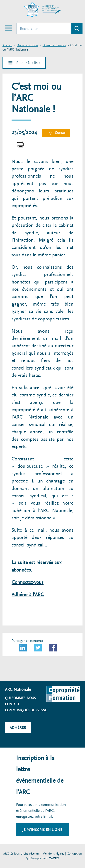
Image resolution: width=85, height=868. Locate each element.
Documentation (27, 45)
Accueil (7, 45)
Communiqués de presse (26, 710)
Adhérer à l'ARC (28, 595)
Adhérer (18, 727)
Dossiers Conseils (54, 45)
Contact (12, 704)
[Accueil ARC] (43, 10)
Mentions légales (53, 854)
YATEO (54, 858)
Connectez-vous (28, 582)
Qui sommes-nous (20, 698)
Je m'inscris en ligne (42, 830)
